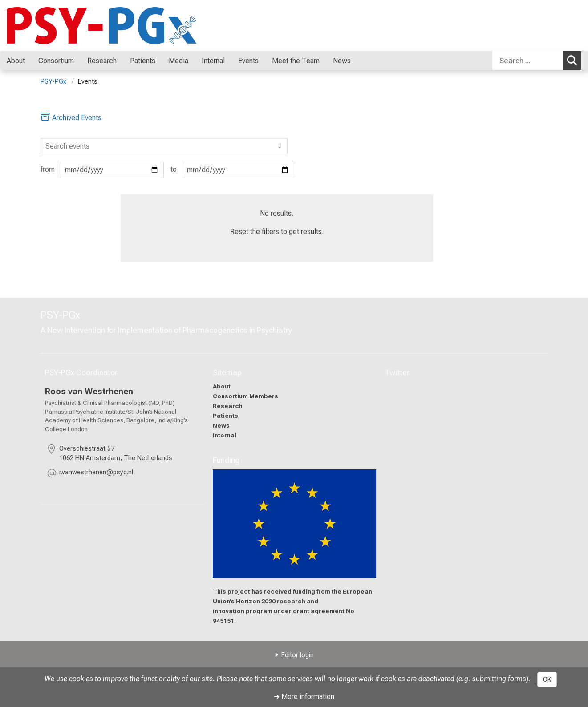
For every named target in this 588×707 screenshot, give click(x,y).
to (232, 170)
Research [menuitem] (102, 61)
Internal (224, 435)
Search (574, 60)
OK (547, 679)
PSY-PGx (53, 82)
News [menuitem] (342, 61)
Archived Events (71, 118)
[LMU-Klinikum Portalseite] (60, 26)
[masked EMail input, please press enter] (96, 474)
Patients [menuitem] (143, 61)
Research (227, 405)
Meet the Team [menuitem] (296, 61)
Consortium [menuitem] (56, 61)
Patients (225, 415)
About (221, 386)
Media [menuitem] (178, 61)
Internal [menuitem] (213, 61)
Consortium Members (245, 396)
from (102, 170)
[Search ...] (527, 61)
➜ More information (304, 697)
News (221, 425)
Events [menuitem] (248, 61)
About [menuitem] (16, 61)
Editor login (298, 655)
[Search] (164, 146)
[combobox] (537, 61)
